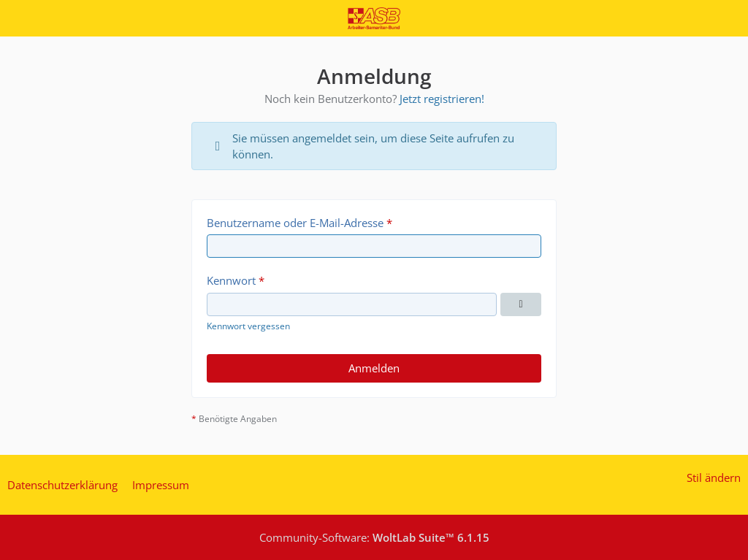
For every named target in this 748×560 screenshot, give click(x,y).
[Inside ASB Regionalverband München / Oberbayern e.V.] (374, 18)
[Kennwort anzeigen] (521, 304)
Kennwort (231, 280)
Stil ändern (714, 477)
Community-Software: (374, 537)
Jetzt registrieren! (442, 99)
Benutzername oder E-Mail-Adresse (295, 223)
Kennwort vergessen (248, 326)
